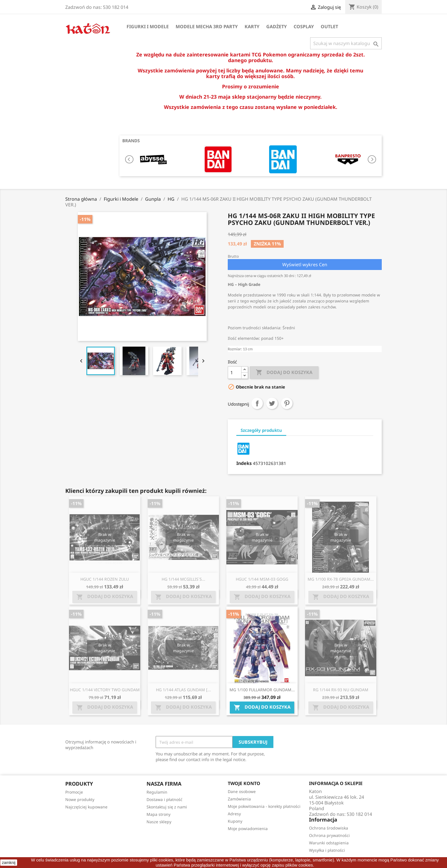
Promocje (74, 792)
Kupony (235, 821)
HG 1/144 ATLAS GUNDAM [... (183, 690)
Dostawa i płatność (164, 799)
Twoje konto (244, 783)
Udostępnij (257, 403)
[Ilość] (235, 373)
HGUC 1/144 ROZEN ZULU (105, 579)
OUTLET (329, 27)
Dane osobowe (242, 791)
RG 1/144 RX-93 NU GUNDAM (341, 690)
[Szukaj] (346, 43)
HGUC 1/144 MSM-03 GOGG (262, 579)
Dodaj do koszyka (284, 373)
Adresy (234, 814)
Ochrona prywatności (329, 835)
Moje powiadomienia (248, 829)
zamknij (9, 863)
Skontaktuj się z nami (167, 807)
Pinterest (287, 403)
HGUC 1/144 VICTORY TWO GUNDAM (105, 690)
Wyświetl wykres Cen (305, 265)
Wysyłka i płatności (327, 850)
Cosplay (304, 27)
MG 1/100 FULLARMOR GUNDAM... (262, 690)
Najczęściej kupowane (86, 807)
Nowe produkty (80, 799)
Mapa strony (159, 814)
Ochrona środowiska (329, 828)
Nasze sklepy (159, 822)
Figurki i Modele (148, 27)
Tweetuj (272, 403)
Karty (252, 27)
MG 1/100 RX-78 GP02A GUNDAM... (341, 579)
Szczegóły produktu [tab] (261, 430)
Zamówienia (239, 799)
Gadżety (277, 27)
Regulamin (157, 792)
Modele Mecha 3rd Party (207, 27)
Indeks (244, 463)
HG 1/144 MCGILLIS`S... (183, 579)
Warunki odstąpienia (329, 843)
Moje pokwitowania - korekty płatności (264, 806)
